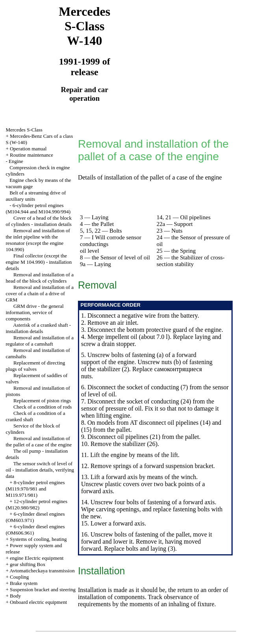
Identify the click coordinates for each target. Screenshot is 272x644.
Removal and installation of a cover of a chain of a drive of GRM (40, 293)
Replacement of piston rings (42, 401)
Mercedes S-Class (24, 130)
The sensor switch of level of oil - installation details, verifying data (40, 470)
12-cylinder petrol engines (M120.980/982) (36, 504)
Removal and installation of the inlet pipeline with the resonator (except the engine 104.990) (38, 240)
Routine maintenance (31, 155)
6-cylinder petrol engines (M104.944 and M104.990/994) (38, 208)
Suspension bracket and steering (43, 589)
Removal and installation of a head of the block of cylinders (40, 278)
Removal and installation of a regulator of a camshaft (40, 341)
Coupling (19, 577)
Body (15, 596)
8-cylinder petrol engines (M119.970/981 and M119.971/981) (35, 489)
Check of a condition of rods (43, 407)
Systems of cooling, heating (38, 539)
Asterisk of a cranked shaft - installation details (38, 328)
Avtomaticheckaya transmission (42, 571)
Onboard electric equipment (38, 602)
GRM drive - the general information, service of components (34, 312)
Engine (16, 161)
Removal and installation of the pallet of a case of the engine (39, 441)
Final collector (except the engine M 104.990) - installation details (39, 262)
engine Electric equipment (37, 558)
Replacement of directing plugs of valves (35, 366)
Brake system (24, 583)
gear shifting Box (28, 564)
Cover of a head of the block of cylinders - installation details (39, 221)
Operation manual (28, 149)
